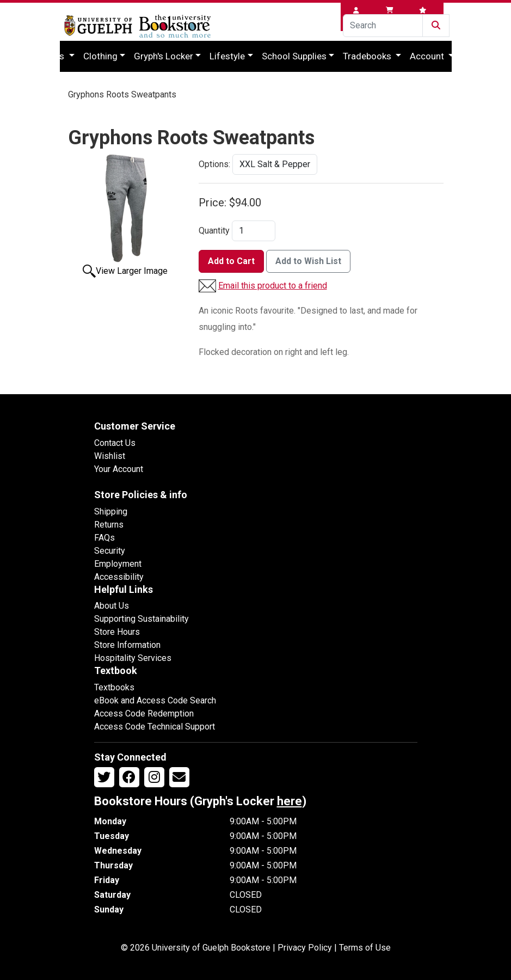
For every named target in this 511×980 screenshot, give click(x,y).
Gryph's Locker (164, 56)
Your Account (119, 469)
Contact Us (115, 443)
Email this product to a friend (273, 286)
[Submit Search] (436, 26)
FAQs (104, 538)
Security (110, 551)
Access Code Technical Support (155, 727)
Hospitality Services (133, 658)
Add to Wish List (308, 261)
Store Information (127, 645)
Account (428, 56)
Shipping (111, 512)
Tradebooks (368, 56)
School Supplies (294, 56)
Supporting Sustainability (141, 619)
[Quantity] (254, 231)
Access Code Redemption (144, 713)
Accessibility (119, 577)
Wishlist (110, 456)
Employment (118, 564)
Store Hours (117, 632)
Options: (214, 164)
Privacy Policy (305, 948)
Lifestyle (227, 56)
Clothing (100, 56)
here (290, 801)
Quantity (214, 231)
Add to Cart (231, 261)
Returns (109, 525)
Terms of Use (365, 948)
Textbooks (114, 687)
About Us (112, 606)
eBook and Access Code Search (155, 700)
